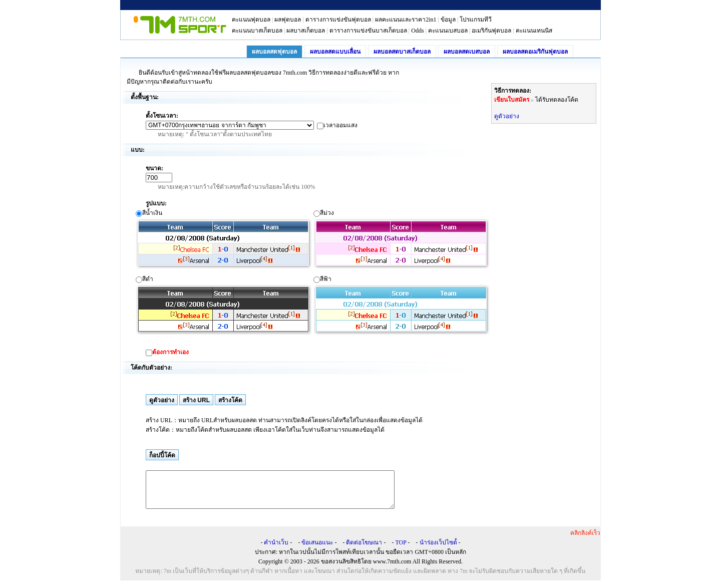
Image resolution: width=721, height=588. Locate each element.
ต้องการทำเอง (170, 352)
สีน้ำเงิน (224, 239)
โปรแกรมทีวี (476, 20)
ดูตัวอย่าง (507, 116)
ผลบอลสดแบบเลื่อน (335, 52)
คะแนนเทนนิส (534, 31)
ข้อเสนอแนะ (317, 550)
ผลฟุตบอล (288, 20)
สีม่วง (402, 239)
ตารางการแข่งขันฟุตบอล (338, 20)
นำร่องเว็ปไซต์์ (438, 550)
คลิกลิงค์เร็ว (585, 540)
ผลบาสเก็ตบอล (306, 31)
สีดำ (224, 305)
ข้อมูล (448, 20)
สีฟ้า (402, 305)
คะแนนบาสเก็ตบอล (257, 31)
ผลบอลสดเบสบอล (467, 52)
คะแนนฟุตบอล (251, 20)
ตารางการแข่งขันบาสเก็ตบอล (368, 31)
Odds (417, 31)
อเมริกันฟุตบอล (491, 31)
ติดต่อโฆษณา (364, 550)
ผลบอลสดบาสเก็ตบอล (402, 52)
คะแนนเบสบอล (448, 31)
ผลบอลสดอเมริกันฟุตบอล (535, 52)
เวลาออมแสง (340, 125)
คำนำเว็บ (276, 550)
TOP (401, 550)
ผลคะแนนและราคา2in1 (406, 20)
